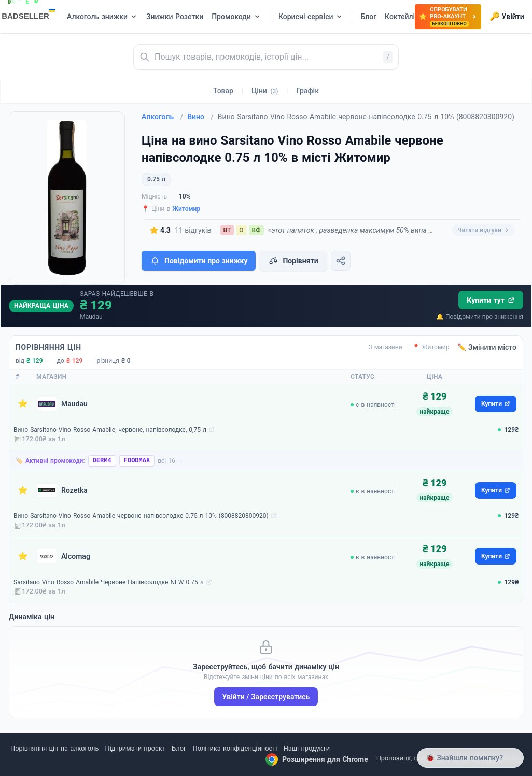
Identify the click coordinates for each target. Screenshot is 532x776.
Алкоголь (162, 117)
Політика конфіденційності (235, 748)
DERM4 (102, 461)
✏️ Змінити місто (487, 347)
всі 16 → (171, 461)
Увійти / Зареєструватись (266, 697)
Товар (223, 91)
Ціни (265, 91)
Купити (496, 404)
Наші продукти (307, 748)
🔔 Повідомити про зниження (480, 317)
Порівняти (293, 261)
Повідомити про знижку (199, 261)
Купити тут (491, 300)
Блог (179, 748)
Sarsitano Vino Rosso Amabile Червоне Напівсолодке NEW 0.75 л (109, 582)
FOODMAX (137, 461)
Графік (308, 91)
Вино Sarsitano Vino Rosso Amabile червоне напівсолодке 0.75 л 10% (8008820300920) (141, 516)
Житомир (186, 209)
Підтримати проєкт (135, 748)
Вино (200, 117)
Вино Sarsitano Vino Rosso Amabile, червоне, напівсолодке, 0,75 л (110, 430)
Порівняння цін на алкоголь (54, 748)
